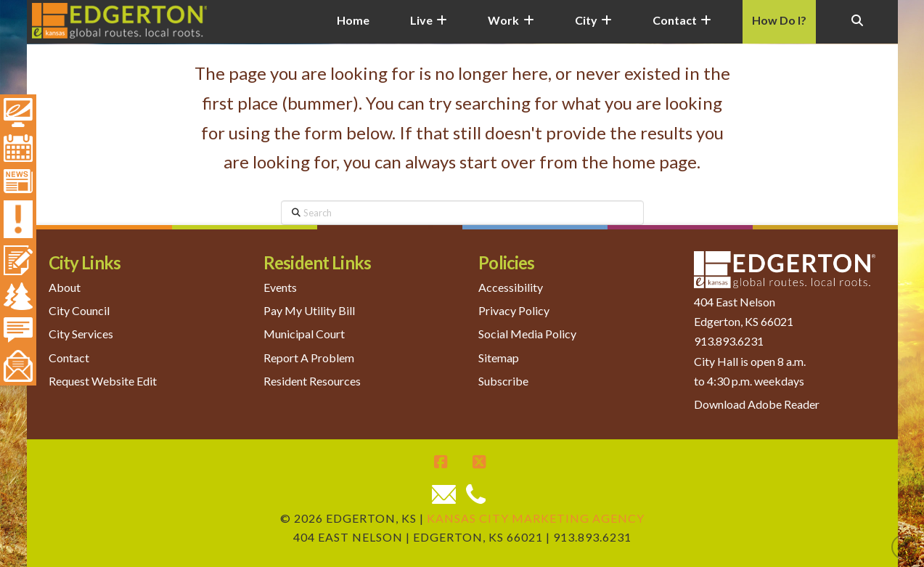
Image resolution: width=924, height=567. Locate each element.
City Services (81, 334)
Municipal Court (304, 334)
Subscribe (503, 381)
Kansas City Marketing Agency (536, 518)
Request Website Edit (103, 381)
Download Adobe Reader (757, 404)
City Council (79, 310)
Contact (69, 358)
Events (280, 287)
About (65, 287)
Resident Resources (312, 381)
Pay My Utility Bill (309, 310)
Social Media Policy (527, 334)
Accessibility (511, 287)
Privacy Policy (514, 310)
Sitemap (499, 358)
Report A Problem (309, 358)
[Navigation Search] (856, 29)
